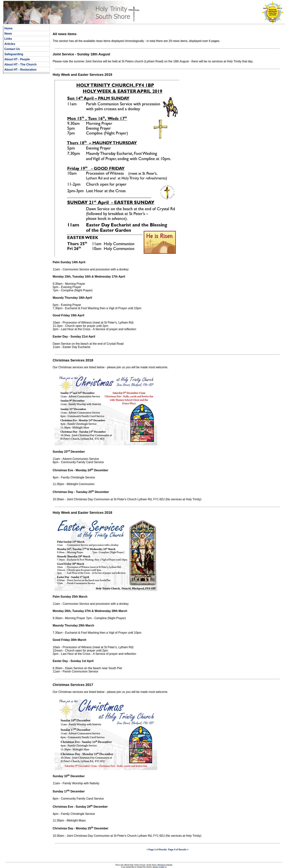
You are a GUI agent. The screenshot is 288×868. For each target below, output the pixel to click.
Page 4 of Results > (178, 850)
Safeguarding (14, 54)
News (8, 34)
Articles (10, 44)
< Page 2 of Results (157, 850)
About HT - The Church (20, 64)
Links (8, 39)
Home (8, 28)
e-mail (161, 867)
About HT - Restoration (20, 70)
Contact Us (12, 49)
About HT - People (17, 59)
